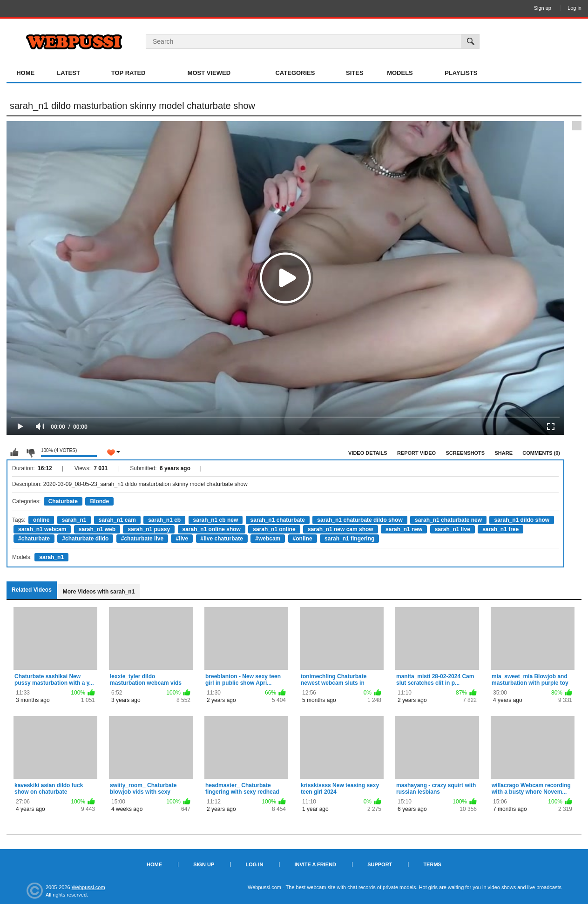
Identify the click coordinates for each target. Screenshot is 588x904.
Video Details (368, 453)
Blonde (99, 501)
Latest (68, 73)
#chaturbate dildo (85, 539)
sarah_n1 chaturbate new (448, 520)
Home (25, 73)
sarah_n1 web (97, 529)
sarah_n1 (74, 520)
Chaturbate (63, 501)
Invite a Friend (315, 864)
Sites (355, 73)
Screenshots (465, 453)
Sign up (543, 8)
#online (303, 539)
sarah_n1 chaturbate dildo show (360, 520)
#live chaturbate (222, 539)
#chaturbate (34, 539)
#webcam (268, 539)
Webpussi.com (88, 887)
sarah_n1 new (404, 529)
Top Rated (128, 73)
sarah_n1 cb (164, 520)
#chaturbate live (142, 539)
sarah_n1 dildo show (522, 520)
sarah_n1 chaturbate (278, 520)
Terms (432, 864)
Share (504, 453)
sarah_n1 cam (117, 520)
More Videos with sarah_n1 (99, 592)
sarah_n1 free (500, 529)
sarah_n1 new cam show (341, 529)
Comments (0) (541, 453)
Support (380, 864)
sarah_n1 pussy (149, 529)
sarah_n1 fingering (349, 539)
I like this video (14, 452)
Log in (574, 8)
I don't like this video (30, 452)
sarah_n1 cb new (216, 520)
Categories (295, 73)
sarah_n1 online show (212, 529)
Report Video (416, 453)
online (41, 520)
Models (400, 73)
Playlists (461, 73)
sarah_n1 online (274, 529)
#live (182, 539)
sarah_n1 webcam (42, 529)
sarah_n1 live (453, 529)
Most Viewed (209, 73)
